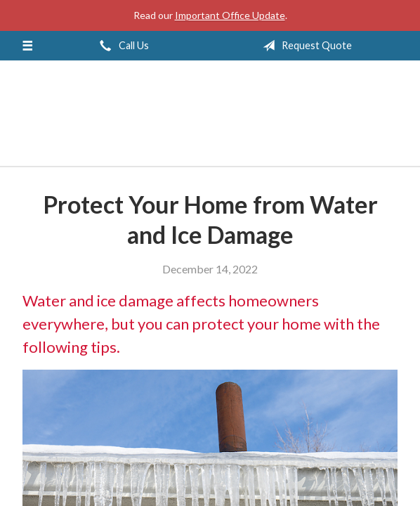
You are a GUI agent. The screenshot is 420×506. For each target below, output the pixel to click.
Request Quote (304, 46)
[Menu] (27, 46)
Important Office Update (230, 15)
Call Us (122, 46)
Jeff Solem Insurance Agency (210, 119)
